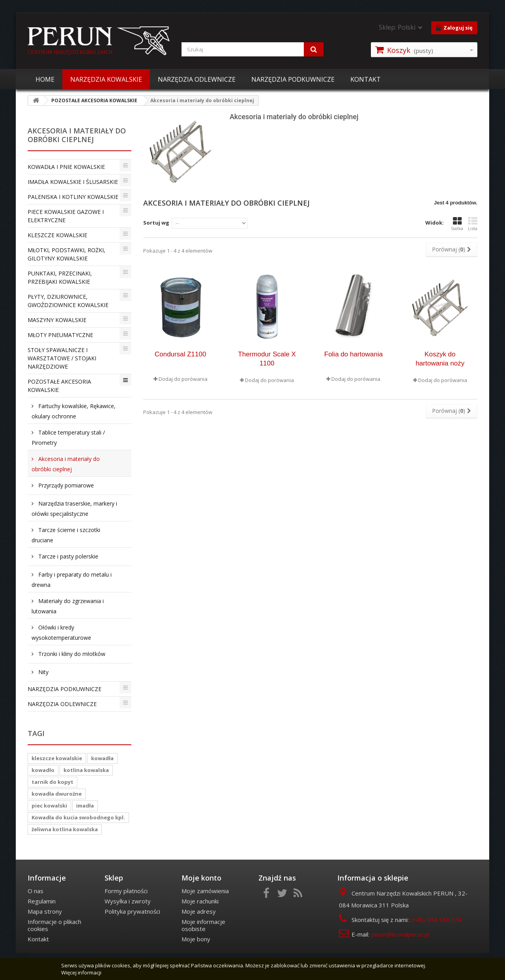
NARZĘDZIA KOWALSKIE (106, 79)
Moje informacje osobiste (203, 925)
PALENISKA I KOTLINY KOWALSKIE (73, 197)
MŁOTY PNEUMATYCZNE (60, 335)
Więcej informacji (81, 973)
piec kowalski (49, 806)
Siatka (457, 224)
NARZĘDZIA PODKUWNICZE (293, 79)
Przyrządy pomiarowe (65, 485)
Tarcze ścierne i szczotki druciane (66, 535)
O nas (36, 891)
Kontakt (38, 939)
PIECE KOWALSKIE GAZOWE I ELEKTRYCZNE (66, 216)
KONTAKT (366, 79)
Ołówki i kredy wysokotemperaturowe (61, 632)
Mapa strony (45, 911)
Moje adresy (199, 911)
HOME (45, 79)
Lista (473, 224)
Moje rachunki (200, 901)
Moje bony (196, 939)
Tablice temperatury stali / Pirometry (68, 438)
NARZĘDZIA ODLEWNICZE (197, 79)
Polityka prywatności (132, 911)
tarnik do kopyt (52, 782)
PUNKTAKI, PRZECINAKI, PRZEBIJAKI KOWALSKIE (60, 277)
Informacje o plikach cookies (54, 925)
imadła (85, 806)
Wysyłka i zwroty (128, 901)
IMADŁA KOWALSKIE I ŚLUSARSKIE (73, 182)
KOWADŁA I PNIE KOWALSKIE (66, 167)
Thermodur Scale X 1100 (267, 359)
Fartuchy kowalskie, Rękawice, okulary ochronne (74, 411)
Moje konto (201, 878)
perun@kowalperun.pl (400, 934)
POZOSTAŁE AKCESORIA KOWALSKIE (59, 386)
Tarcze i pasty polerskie (67, 556)
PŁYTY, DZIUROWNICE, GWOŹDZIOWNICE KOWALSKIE (68, 301)
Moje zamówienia (205, 891)
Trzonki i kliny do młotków (71, 654)
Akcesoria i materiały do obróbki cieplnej (66, 464)
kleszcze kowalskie (57, 758)
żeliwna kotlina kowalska (65, 829)
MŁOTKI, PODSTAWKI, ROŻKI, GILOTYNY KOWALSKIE (66, 254)
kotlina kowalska (86, 770)
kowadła (102, 758)
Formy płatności (126, 891)
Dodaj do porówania (183, 379)
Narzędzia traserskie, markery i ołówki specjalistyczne (74, 509)
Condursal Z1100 (180, 354)
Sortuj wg (156, 223)
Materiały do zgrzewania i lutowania (68, 606)
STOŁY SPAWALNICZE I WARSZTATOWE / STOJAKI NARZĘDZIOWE (62, 358)
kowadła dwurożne (57, 794)
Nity (43, 672)
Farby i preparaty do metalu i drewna (72, 580)
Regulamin (42, 901)
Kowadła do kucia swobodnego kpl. (78, 817)
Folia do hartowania (353, 354)
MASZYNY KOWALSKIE (57, 320)
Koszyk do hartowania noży (440, 359)
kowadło (43, 770)
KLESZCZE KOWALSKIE (57, 235)
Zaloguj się (454, 28)
